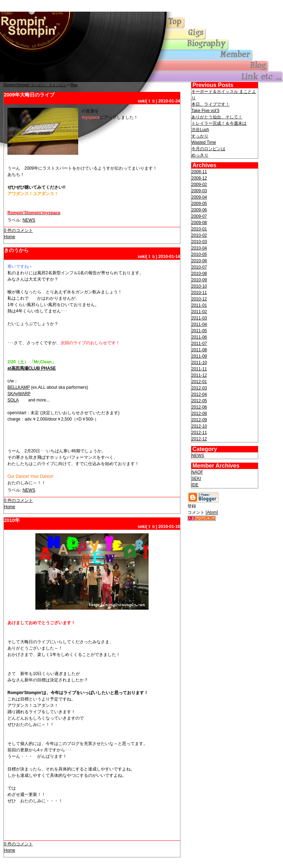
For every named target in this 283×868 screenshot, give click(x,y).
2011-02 (199, 312)
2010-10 (199, 286)
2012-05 (199, 401)
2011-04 (199, 324)
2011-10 (199, 363)
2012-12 (199, 439)
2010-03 (199, 242)
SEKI (196, 479)
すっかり (200, 136)
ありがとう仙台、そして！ (217, 117)
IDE (195, 485)
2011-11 (199, 369)
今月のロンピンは (208, 149)
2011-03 (199, 318)
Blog (74, 85)
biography (212, 45)
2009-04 (199, 197)
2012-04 (199, 394)
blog (212, 66)
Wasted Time (204, 142)
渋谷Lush (200, 130)
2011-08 (199, 350)
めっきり (200, 155)
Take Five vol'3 (205, 111)
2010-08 (199, 274)
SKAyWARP (19, 394)
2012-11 (199, 433)
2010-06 (199, 261)
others (212, 77)
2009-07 (199, 216)
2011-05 (199, 331)
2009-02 (199, 184)
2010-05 (199, 254)
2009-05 (199, 204)
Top (35, 30)
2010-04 (199, 248)
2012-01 (199, 382)
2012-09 (199, 420)
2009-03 (199, 191)
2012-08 (199, 414)
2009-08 (199, 223)
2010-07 (199, 267)
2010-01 (199, 229)
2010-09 (199, 280)
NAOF (197, 472)
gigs (212, 34)
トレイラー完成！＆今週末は (219, 123)
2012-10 (199, 426)
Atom (212, 512)
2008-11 (199, 172)
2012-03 (199, 388)
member (212, 55)
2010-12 (199, 299)
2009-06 (199, 210)
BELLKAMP (19, 387)
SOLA (13, 400)
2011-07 (199, 344)
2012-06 (199, 407)
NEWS (29, 220)
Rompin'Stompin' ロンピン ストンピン (35, 85)
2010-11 (199, 293)
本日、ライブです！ (210, 104)
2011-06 (199, 337)
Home (10, 237)
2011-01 (199, 305)
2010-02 (199, 235)
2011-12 (199, 375)
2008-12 (199, 178)
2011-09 (199, 356)
